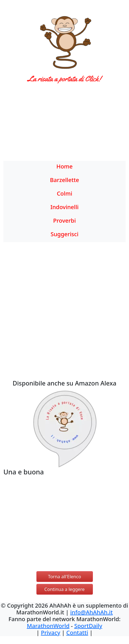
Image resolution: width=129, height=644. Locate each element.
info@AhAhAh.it (92, 612)
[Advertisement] (64, 126)
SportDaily (88, 626)
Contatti (77, 633)
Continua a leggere (64, 589)
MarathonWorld (48, 626)
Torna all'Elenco (64, 577)
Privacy (51, 633)
